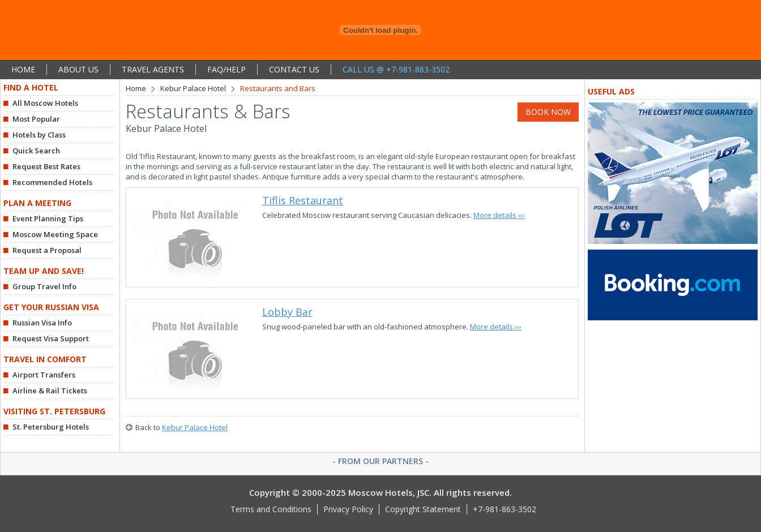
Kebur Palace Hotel (193, 88)
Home (136, 88)
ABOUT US (78, 69)
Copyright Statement (423, 509)
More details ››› (499, 215)
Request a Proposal (47, 250)
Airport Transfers (44, 375)
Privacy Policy (348, 509)
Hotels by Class (39, 135)
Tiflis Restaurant (303, 200)
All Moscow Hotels (45, 103)
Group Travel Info (44, 286)
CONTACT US (294, 69)
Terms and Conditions (271, 509)
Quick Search (36, 151)
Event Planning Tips (48, 218)
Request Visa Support (51, 338)
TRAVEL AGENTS (153, 69)
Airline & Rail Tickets (50, 391)
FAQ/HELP (226, 69)
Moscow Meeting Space (55, 234)
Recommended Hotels (52, 182)
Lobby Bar (287, 312)
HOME (23, 69)
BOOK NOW (548, 112)
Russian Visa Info (42, 323)
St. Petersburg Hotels (51, 427)
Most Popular (36, 119)
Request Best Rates (46, 166)
